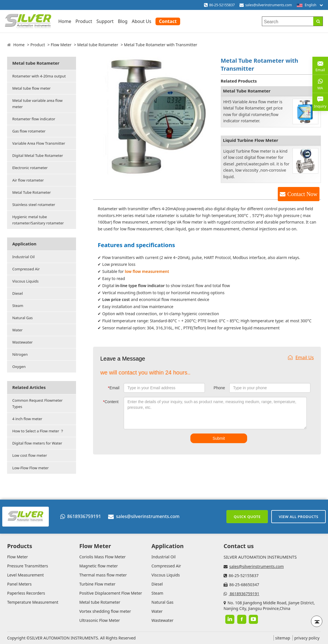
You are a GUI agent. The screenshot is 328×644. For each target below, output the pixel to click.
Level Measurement (25, 575)
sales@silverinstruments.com (269, 5)
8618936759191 (81, 516)
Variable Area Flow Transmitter (39, 143)
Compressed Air (26, 269)
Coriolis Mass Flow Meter (102, 557)
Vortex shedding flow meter (105, 611)
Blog (123, 21)
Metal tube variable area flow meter (37, 104)
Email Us (301, 357)
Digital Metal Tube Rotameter (38, 155)
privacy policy (307, 638)
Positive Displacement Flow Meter (111, 593)
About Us (141, 21)
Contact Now (302, 194)
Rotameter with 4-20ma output (39, 76)
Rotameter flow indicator (34, 119)
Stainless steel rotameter (34, 205)
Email (113, 388)
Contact (168, 21)
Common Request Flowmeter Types (37, 403)
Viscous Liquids (25, 281)
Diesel (17, 293)
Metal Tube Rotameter (31, 192)
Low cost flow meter (30, 455)
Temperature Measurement (33, 602)
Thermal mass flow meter (103, 575)
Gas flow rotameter (29, 131)
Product (84, 21)
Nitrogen (20, 354)
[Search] (318, 21)
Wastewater (22, 342)
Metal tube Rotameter (98, 45)
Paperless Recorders (26, 593)
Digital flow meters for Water (37, 443)
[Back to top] (317, 621)
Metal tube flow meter (31, 88)
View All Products (298, 517)
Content (111, 402)
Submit (219, 438)
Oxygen (19, 367)
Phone (219, 388)
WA (320, 84)
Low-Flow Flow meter (30, 468)
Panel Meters (19, 584)
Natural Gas (22, 318)
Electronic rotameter (30, 168)
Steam (18, 306)
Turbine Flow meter (97, 584)
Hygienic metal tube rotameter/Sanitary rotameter (38, 220)
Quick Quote (247, 517)
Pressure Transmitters (28, 566)
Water (17, 330)
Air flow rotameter (28, 180)
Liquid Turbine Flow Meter (251, 140)
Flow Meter (61, 45)
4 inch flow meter (27, 419)
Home (65, 21)
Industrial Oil (23, 257)
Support (105, 21)
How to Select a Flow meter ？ (38, 431)
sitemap (283, 638)
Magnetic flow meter (98, 566)
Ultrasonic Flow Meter (99, 620)
